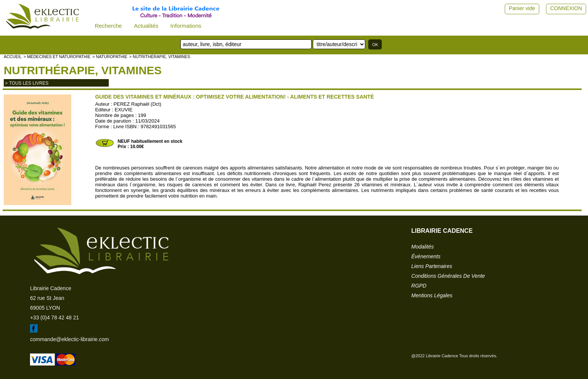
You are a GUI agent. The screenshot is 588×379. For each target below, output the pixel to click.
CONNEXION (566, 8)
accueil (13, 57)
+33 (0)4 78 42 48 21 (54, 318)
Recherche (109, 26)
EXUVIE (124, 110)
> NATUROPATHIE (110, 57)
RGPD (419, 286)
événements (426, 256)
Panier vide (522, 8)
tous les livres (29, 83)
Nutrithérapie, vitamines (83, 70)
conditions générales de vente (448, 276)
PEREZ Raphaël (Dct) (137, 104)
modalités (423, 247)
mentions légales (432, 295)
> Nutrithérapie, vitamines (160, 57)
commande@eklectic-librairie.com (69, 339)
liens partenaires (432, 266)
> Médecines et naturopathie (57, 57)
